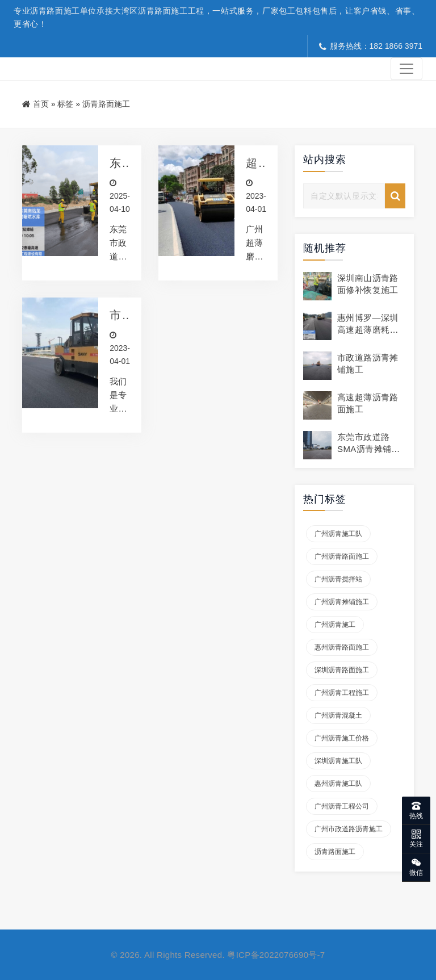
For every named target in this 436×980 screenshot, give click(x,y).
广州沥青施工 (335, 625)
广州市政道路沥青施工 (349, 829)
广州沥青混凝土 (338, 715)
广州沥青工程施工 (342, 693)
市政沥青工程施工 (116, 317)
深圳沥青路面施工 (342, 670)
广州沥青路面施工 (342, 556)
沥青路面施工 (335, 852)
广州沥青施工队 (338, 534)
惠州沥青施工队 (338, 784)
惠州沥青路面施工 (342, 647)
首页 (41, 104)
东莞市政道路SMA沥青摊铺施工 (369, 449)
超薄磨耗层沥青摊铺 (252, 164)
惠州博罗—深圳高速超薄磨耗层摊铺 (368, 330)
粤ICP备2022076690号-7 (276, 955)
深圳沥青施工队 (338, 761)
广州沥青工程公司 (342, 806)
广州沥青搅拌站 (338, 579)
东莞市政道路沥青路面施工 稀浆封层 (116, 164)
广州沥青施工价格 (342, 738)
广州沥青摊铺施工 (342, 602)
